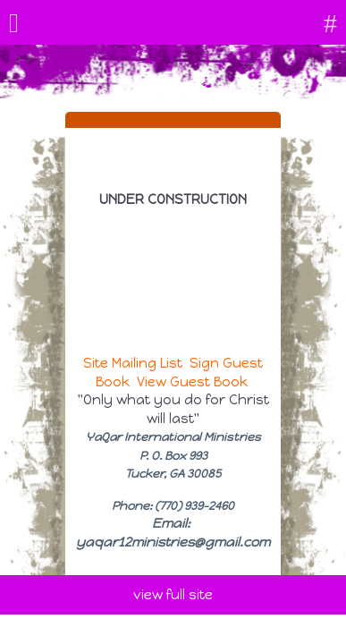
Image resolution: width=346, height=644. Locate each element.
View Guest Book (192, 382)
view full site (173, 595)
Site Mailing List (133, 363)
